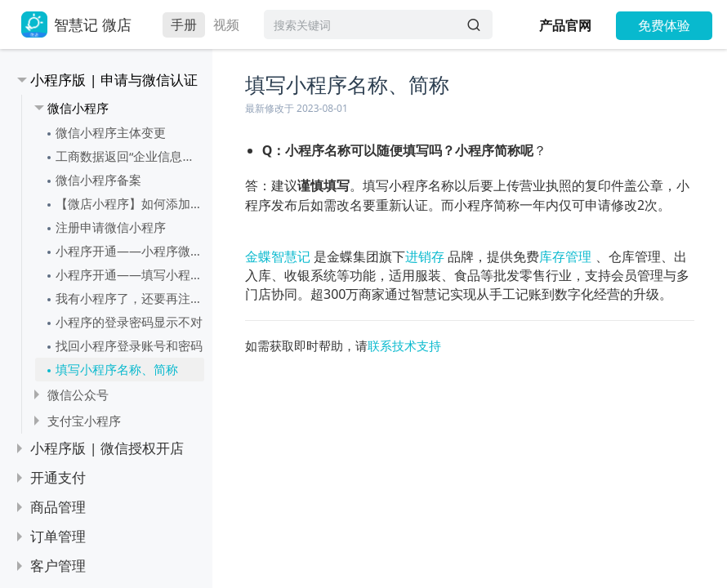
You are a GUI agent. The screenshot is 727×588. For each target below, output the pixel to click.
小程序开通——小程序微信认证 (130, 251)
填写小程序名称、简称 (117, 369)
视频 (226, 24)
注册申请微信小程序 (111, 227)
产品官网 (565, 25)
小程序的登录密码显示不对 (129, 322)
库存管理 (565, 256)
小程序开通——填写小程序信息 (130, 274)
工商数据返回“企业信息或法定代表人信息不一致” (130, 156)
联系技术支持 (404, 345)
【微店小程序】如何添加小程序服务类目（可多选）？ (130, 203)
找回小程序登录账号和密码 (129, 345)
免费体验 (664, 25)
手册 (184, 24)
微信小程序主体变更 (111, 132)
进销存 (425, 256)
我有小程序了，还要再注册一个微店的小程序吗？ (130, 298)
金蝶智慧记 (278, 256)
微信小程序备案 (98, 180)
